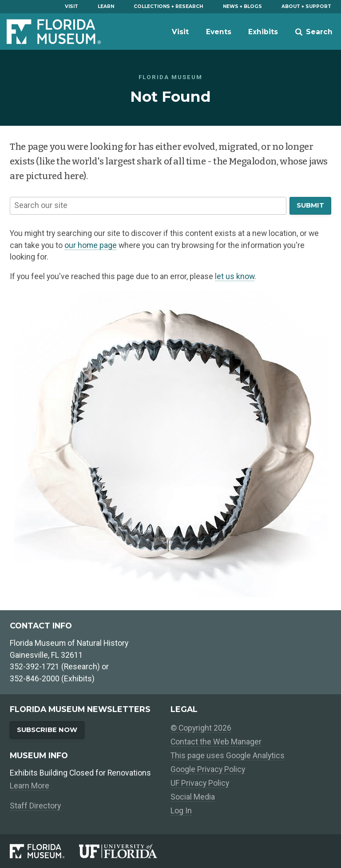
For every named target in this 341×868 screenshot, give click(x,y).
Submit (310, 205)
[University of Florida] (125, 851)
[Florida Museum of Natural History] (44, 851)
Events (219, 32)
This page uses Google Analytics (228, 756)
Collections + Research (168, 6)
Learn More (30, 786)
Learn (106, 6)
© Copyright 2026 (201, 728)
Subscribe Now (47, 730)
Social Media (193, 797)
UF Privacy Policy (200, 783)
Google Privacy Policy (208, 769)
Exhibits (263, 32)
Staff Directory (35, 806)
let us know (235, 276)
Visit (71, 6)
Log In (181, 811)
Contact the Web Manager (216, 742)
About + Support (306, 6)
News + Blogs (242, 6)
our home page (91, 245)
